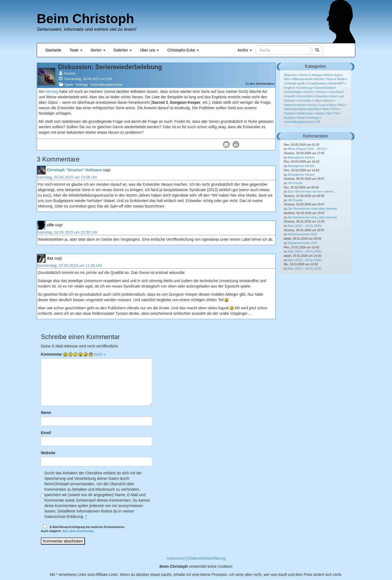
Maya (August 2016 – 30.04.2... (309, 149)
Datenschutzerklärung (207, 558)
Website (48, 453)
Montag (52, 91)
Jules (317, 100)
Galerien (123, 50)
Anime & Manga (310, 75)
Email (46, 433)
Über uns (150, 50)
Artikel (328, 75)
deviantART (336, 83)
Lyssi (323, 105)
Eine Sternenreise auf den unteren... (312, 191)
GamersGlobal (324, 88)
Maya (332, 105)
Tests (301, 118)
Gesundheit (305, 96)
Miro (342, 105)
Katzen (328, 100)
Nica (325, 109)
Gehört (308, 92)
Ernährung (305, 88)
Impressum (176, 558)
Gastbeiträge (293, 92)
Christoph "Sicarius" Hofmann (74, 170)
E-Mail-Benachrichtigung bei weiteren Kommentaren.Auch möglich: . (83, 529)
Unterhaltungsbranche (106, 85)
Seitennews (305, 113)
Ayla (338, 75)
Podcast (289, 113)
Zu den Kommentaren (260, 84)
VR (318, 122)
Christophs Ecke (183, 50)
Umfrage (82, 85)
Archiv (245, 50)
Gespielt (289, 96)
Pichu (335, 109)
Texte (76, 50)
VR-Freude (295, 183)
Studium (289, 118)
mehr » (100, 354)
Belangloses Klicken (301, 157)
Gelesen (321, 92)
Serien (98, 50)
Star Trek (333, 113)
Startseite (53, 50)
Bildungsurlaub (303, 79)
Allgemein (290, 75)
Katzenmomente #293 (302, 234)
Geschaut (336, 92)
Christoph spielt (294, 83)
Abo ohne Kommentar (78, 531)
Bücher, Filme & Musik (330, 79)
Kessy (313, 105)
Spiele (69, 85)
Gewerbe (322, 96)
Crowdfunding (316, 83)
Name (46, 413)
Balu (287, 79)
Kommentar (51, 354)
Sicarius (70, 74)
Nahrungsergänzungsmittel (302, 109)
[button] (226, 144)
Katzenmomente (295, 105)
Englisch (290, 88)
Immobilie (305, 100)
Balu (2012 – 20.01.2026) (305, 226)
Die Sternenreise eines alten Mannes (312, 209)
